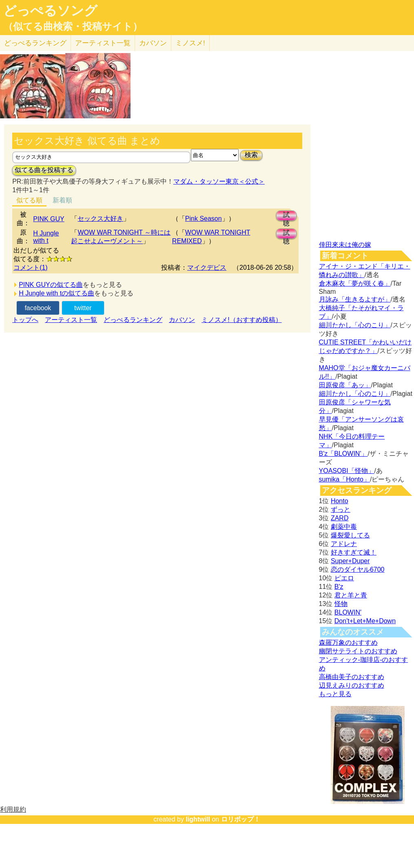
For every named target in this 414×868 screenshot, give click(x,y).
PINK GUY (49, 219)
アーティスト (103, 43)
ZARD (340, 518)
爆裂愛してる (350, 535)
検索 (251, 155)
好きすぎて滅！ (354, 552)
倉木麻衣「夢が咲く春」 (355, 283)
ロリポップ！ (241, 819)
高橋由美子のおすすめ (352, 677)
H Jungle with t (46, 237)
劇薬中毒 (344, 527)
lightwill (198, 819)
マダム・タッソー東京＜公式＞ (219, 181)
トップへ (25, 320)
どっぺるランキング (133, 320)
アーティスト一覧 (71, 320)
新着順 (62, 200)
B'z (339, 587)
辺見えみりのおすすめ (352, 685)
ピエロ (344, 578)
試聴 (286, 216)
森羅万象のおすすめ (348, 643)
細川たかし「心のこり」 (355, 325)
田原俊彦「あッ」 (345, 385)
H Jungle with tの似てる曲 (56, 293)
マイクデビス (207, 268)
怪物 (341, 604)
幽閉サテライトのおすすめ (358, 651)
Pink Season (204, 219)
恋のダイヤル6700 (358, 569)
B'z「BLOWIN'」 (343, 454)
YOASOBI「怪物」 (347, 471)
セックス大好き (100, 219)
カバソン (153, 43)
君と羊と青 (351, 595)
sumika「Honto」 (344, 479)
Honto (340, 501)
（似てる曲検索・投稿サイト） (73, 27)
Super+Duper (350, 561)
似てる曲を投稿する (44, 170)
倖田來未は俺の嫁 (345, 245)
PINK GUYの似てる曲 (51, 285)
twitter (83, 308)
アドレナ (344, 544)
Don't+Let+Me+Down (365, 621)
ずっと (341, 509)
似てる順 (29, 200)
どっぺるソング (50, 11)
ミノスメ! (190, 43)
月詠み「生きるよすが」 (355, 299)
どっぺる (35, 43)
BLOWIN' (348, 612)
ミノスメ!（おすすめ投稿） (241, 320)
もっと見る (335, 694)
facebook (38, 308)
